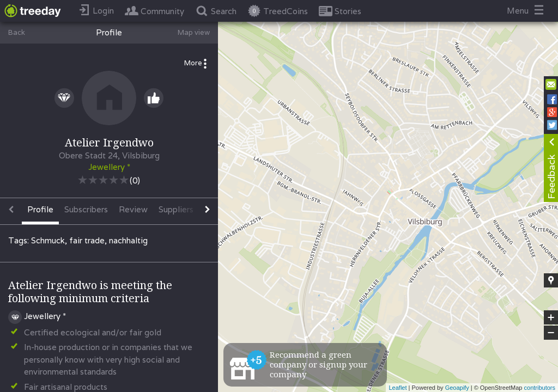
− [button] (551, 333)
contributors (540, 388)
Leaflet (398, 388)
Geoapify (457, 388)
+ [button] (551, 317)
